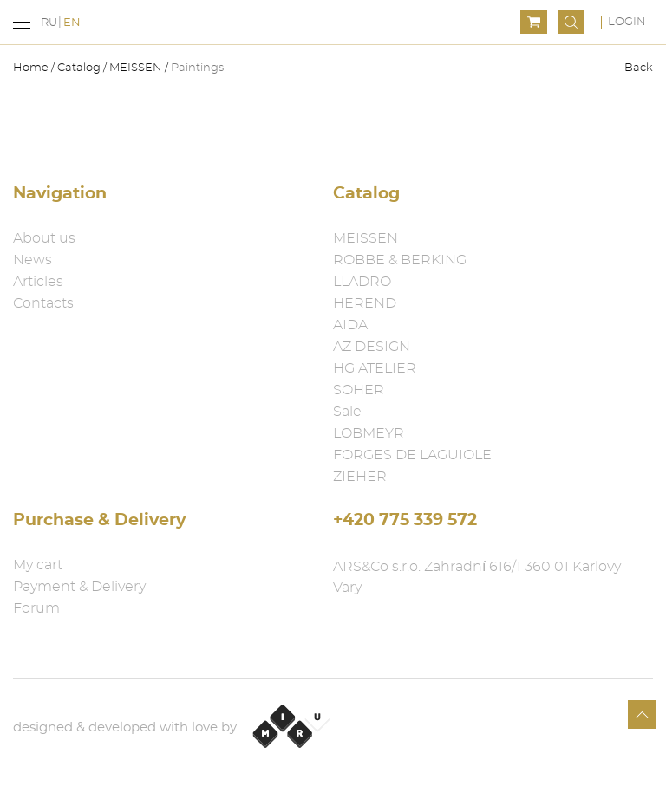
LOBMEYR (369, 433)
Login (627, 22)
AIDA (350, 325)
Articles (38, 282)
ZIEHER (360, 477)
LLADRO (362, 282)
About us (44, 238)
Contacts (43, 303)
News (33, 260)
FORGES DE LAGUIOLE (412, 455)
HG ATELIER (375, 368)
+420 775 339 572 (405, 520)
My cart (38, 565)
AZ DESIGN (372, 347)
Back (639, 68)
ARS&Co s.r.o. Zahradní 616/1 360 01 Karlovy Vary (477, 577)
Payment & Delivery (79, 587)
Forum (36, 608)
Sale (347, 412)
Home (32, 68)
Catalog (79, 68)
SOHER (359, 390)
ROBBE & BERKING (400, 260)
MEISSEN (136, 68)
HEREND (365, 303)
